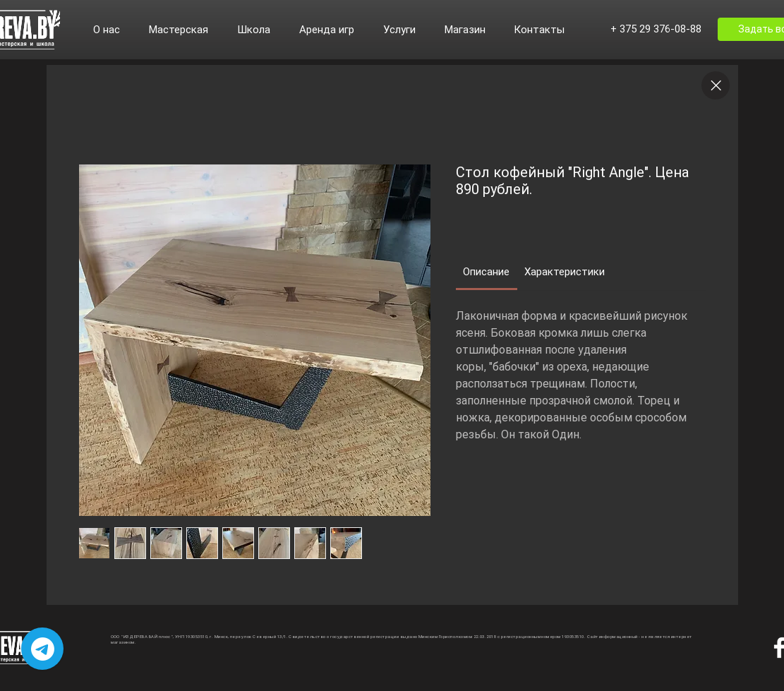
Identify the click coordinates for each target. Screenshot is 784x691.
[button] (114, 30)
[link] (486, 272)
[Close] (716, 85)
